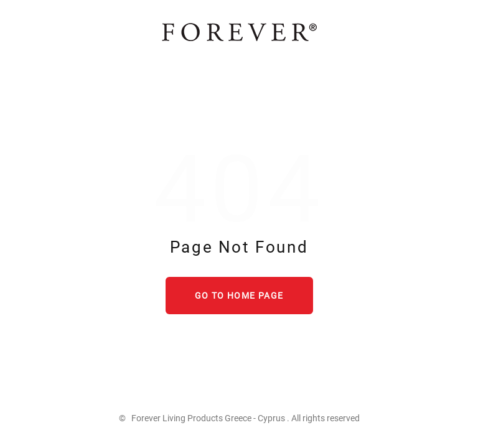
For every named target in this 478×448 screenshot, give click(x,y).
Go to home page (239, 296)
